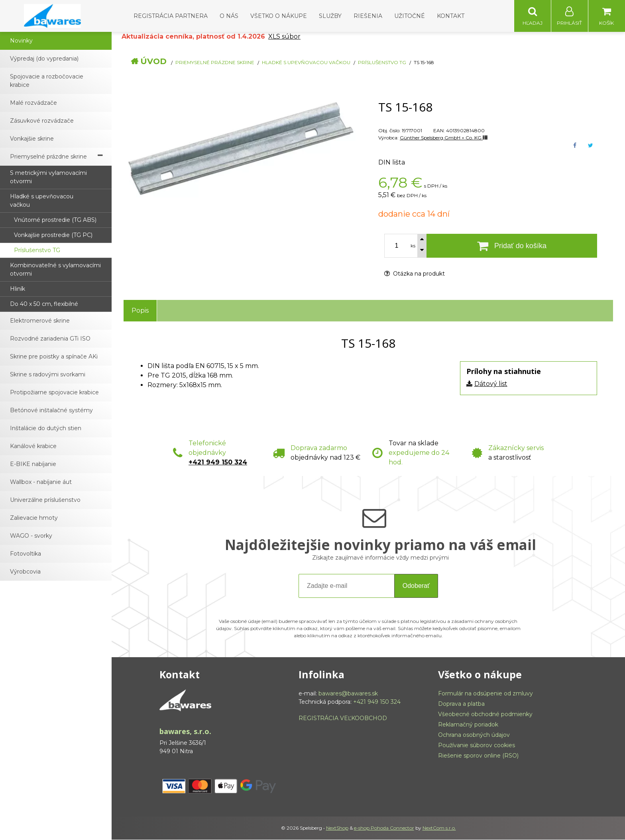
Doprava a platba (461, 704)
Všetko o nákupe (279, 16)
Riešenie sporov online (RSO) (478, 756)
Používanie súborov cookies (477, 746)
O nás (229, 16)
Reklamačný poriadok (468, 725)
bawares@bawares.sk (348, 694)
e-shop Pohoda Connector (384, 828)
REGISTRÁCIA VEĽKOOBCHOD (343, 719)
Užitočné (410, 16)
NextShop (337, 828)
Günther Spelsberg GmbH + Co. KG (444, 138)
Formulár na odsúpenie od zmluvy (485, 694)
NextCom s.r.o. (439, 828)
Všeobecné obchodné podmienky (485, 715)
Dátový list (491, 384)
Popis (140, 311)
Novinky (21, 41)
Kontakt (451, 16)
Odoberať (416, 586)
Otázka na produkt (415, 274)
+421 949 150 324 (218, 463)
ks (413, 246)
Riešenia (368, 16)
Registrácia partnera (171, 16)
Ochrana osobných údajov (474, 735)
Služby (330, 16)
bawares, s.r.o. (185, 732)
